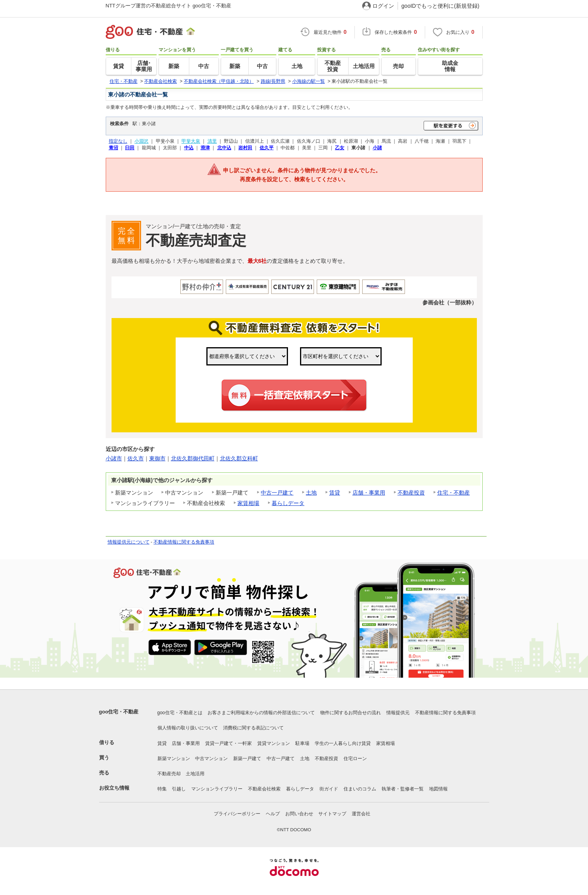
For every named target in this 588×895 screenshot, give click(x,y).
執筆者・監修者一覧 (403, 789)
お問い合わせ (299, 814)
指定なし (118, 141)
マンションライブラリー (217, 789)
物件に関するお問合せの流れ (351, 713)
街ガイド (329, 789)
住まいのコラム (360, 789)
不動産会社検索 (264, 789)
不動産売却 (169, 774)
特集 (162, 789)
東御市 (157, 458)
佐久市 (136, 458)
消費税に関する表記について (253, 728)
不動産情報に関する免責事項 (184, 542)
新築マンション (174, 759)
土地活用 (195, 774)
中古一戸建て (277, 493)
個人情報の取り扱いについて (188, 728)
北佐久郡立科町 (239, 458)
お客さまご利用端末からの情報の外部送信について (261, 713)
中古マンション (211, 759)
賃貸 (335, 493)
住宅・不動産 (454, 493)
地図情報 (438, 789)
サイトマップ (332, 814)
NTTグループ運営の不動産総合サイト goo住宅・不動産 (169, 6)
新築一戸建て (247, 759)
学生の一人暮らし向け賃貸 (343, 743)
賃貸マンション (274, 743)
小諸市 (114, 458)
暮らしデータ (288, 503)
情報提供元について (129, 542)
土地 (311, 493)
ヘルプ (273, 814)
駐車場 (302, 743)
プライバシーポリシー (237, 814)
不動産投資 (411, 493)
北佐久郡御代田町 (193, 458)
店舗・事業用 (369, 493)
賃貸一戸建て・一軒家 (229, 743)
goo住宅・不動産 (119, 712)
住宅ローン (355, 759)
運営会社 (361, 814)
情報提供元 (398, 713)
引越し (179, 789)
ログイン (383, 6)
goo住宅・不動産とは (180, 713)
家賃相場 (248, 503)
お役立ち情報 (114, 788)
